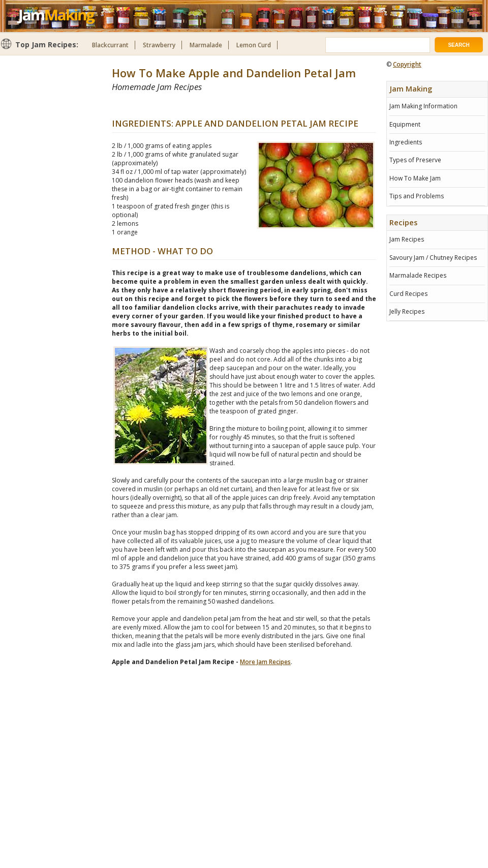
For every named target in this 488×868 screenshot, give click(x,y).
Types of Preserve (415, 160)
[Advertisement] (231, 105)
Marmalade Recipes (418, 275)
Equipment (405, 124)
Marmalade (206, 45)
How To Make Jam (415, 178)
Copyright (407, 64)
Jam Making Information (423, 106)
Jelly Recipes (407, 311)
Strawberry (159, 45)
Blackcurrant (110, 45)
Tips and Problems (417, 196)
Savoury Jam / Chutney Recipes (433, 258)
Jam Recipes (407, 239)
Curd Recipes (408, 294)
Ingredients (406, 142)
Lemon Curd (254, 45)
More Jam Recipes (265, 662)
